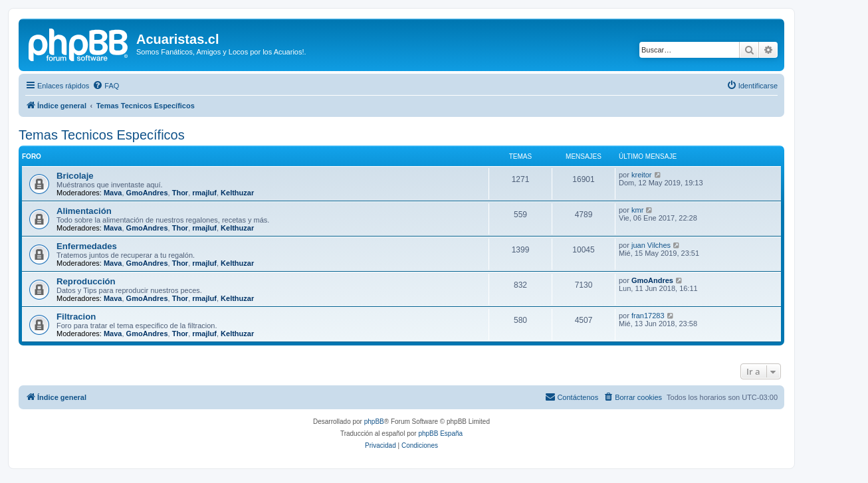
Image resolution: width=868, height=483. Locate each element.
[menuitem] (106, 86)
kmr (637, 210)
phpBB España (440, 434)
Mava (113, 193)
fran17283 (648, 316)
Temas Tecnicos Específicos (102, 135)
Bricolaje (75, 176)
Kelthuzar (237, 193)
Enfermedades (87, 246)
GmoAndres (147, 193)
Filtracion (76, 317)
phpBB (374, 422)
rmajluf (204, 193)
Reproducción (86, 281)
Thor (180, 193)
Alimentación (84, 211)
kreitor (642, 175)
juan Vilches (651, 245)
